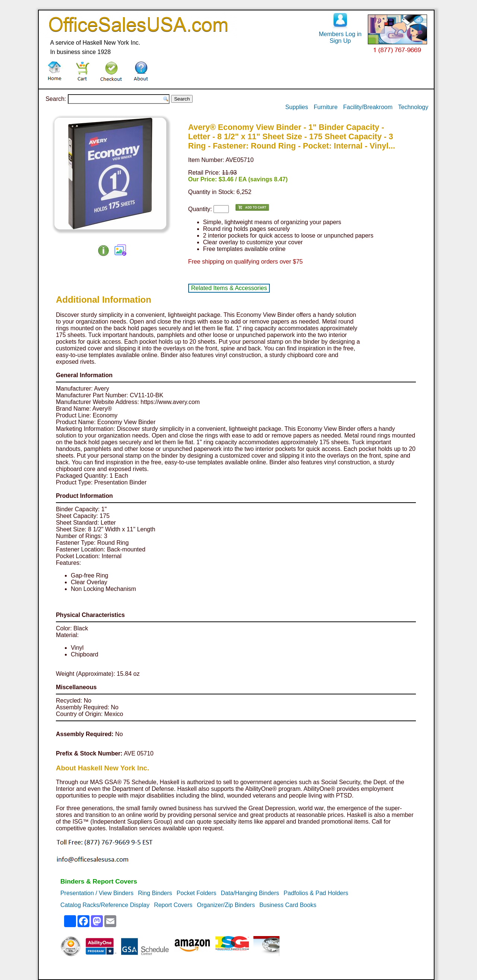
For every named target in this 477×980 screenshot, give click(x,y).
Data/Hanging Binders (250, 893)
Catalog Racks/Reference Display (105, 905)
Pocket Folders (197, 893)
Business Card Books (288, 905)
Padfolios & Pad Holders (316, 893)
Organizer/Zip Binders (226, 905)
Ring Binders (155, 893)
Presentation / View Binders (97, 893)
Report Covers (173, 905)
